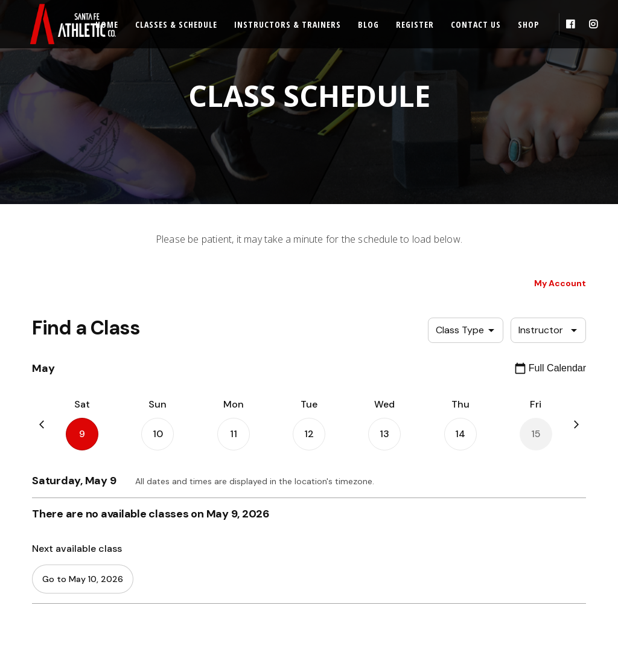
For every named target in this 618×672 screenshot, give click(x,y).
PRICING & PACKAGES (59, 600)
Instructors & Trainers (288, 24)
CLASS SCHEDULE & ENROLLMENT (81, 579)
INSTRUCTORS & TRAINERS (69, 622)
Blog (368, 24)
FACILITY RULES (196, 600)
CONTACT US (193, 622)
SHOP (32, 644)
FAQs (179, 579)
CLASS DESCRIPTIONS (59, 557)
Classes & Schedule (176, 24)
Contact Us (476, 24)
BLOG (180, 557)
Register (415, 24)
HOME (33, 535)
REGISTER (187, 535)
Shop (528, 24)
